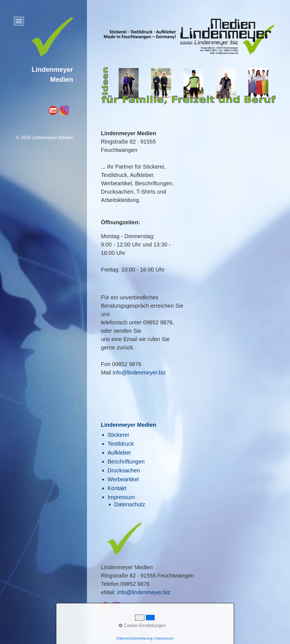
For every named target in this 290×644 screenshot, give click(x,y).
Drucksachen (124, 470)
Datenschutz (130, 504)
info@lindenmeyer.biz (139, 372)
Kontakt (117, 488)
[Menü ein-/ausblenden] (19, 21)
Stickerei (118, 435)
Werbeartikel (123, 479)
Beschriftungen (126, 462)
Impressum (121, 497)
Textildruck (121, 444)
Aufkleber (119, 453)
